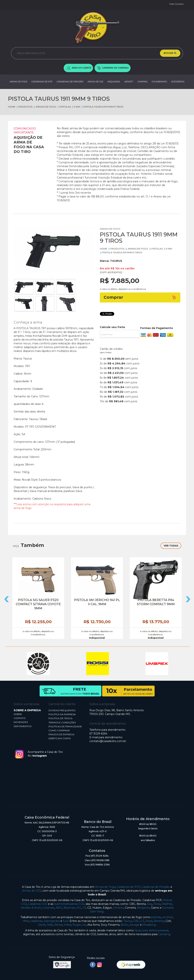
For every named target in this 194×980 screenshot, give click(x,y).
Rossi (157, 904)
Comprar (140, 297)
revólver (168, 917)
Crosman (48, 908)
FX (84, 908)
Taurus (128, 921)
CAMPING (143, 82)
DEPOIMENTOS (23, 726)
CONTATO (20, 718)
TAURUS (116, 261)
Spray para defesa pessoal (151, 930)
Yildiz (50, 925)
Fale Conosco (176, 4)
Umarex (118, 908)
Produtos (24, 107)
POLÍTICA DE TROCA (61, 718)
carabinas (36, 921)
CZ (142, 921)
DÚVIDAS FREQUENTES (62, 710)
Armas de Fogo (105, 887)
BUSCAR (170, 53)
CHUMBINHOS (159, 82)
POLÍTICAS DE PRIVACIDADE (65, 726)
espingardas (52, 921)
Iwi (84, 925)
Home (12, 107)
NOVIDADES (21, 722)
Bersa (58, 925)
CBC (136, 921)
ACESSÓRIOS (178, 82)
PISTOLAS (64, 107)
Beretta (159, 921)
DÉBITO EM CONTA (60, 738)
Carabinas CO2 (38, 904)
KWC (59, 908)
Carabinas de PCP (129, 887)
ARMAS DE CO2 (95, 82)
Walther (167, 904)
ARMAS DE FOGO (18, 82)
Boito (124, 925)
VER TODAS (171, 546)
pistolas (156, 917)
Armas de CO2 (32, 891)
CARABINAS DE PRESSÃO (70, 82)
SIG (79, 908)
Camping (164, 934)
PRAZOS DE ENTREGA (61, 734)
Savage (134, 925)
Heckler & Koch (31, 908)
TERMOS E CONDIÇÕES (62, 722)
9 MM (76, 107)
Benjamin (143, 908)
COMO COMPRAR (59, 730)
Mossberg (149, 925)
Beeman (69, 908)
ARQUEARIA (114, 82)
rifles (26, 921)
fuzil (66, 921)
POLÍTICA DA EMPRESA (62, 714)
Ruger (77, 925)
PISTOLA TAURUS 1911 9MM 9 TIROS (102, 107)
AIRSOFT (129, 82)
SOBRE (18, 714)
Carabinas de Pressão (156, 887)
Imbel (67, 925)
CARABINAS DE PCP (42, 82)
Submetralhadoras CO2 (69, 904)
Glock (42, 925)
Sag (150, 904)
